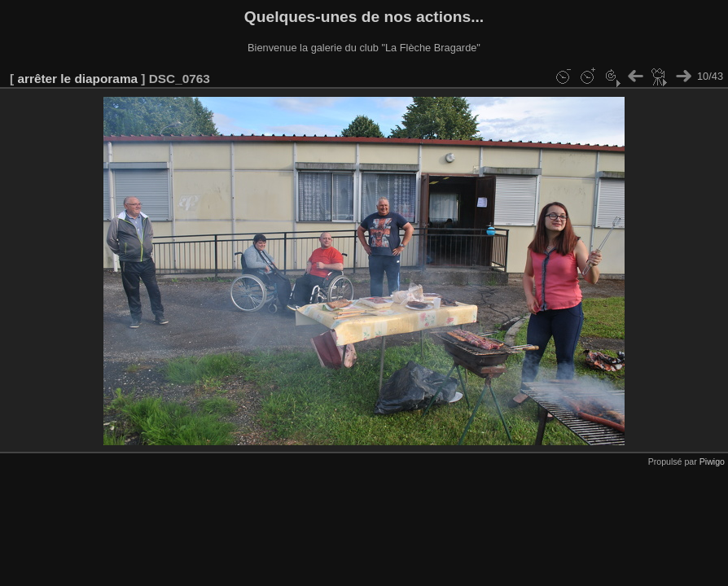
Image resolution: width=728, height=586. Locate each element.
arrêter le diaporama (77, 79)
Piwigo (712, 461)
